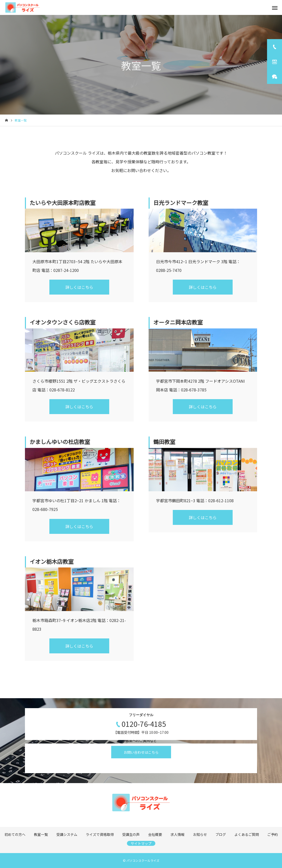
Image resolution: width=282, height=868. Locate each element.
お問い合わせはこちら (141, 752)
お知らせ (200, 834)
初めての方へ (15, 834)
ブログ (221, 834)
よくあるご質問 (247, 834)
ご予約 (273, 834)
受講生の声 (131, 834)
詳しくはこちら (79, 287)
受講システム (67, 834)
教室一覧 (41, 834)
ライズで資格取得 (100, 834)
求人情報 (178, 834)
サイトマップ (141, 843)
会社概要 (155, 834)
